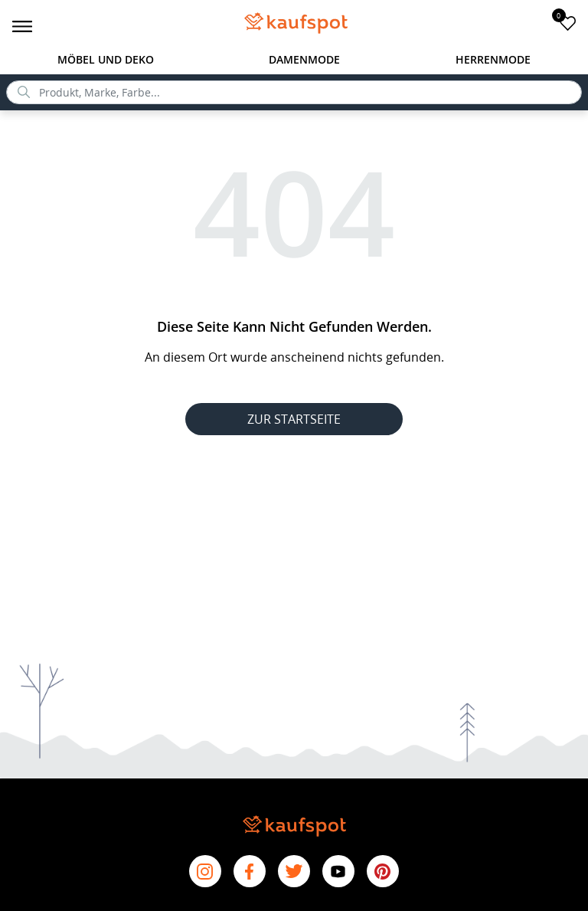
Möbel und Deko (106, 59)
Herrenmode (493, 59)
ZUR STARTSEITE (294, 419)
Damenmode (304, 59)
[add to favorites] (568, 23)
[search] (294, 92)
